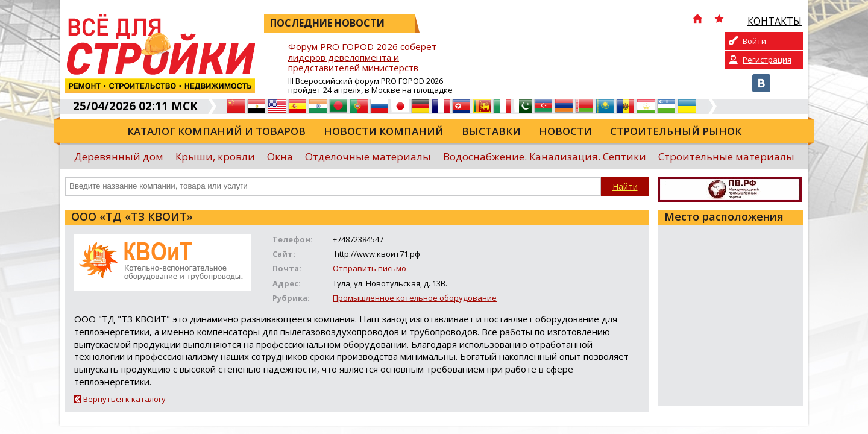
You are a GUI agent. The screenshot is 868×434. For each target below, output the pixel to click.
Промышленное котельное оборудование (415, 298)
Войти (754, 41)
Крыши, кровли (215, 156)
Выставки (491, 131)
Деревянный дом (119, 156)
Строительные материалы (726, 156)
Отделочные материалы (368, 156)
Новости (565, 131)
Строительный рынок (676, 131)
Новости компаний (384, 131)
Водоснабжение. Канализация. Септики (545, 156)
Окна (280, 156)
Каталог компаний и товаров (216, 131)
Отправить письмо (370, 268)
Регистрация (767, 60)
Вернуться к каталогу (124, 399)
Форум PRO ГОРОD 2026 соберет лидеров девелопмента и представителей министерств (362, 58)
